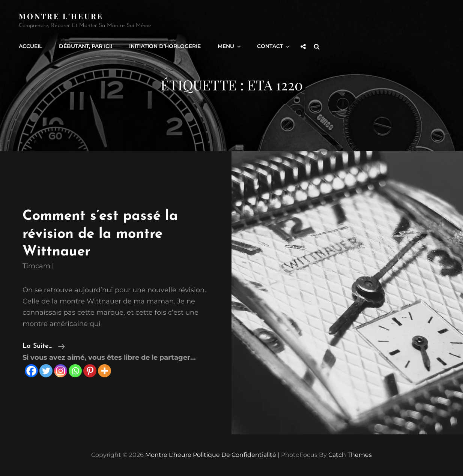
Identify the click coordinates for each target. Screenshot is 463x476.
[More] (104, 371)
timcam (36, 266)
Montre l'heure (61, 16)
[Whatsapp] (75, 371)
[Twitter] (46, 371)
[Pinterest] (90, 371)
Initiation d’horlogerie (165, 46)
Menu (230, 46)
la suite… (44, 346)
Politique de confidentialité (235, 455)
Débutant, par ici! (86, 46)
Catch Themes (350, 455)
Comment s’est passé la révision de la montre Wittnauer (100, 234)
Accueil (30, 46)
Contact (274, 46)
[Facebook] (31, 371)
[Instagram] (61, 371)
